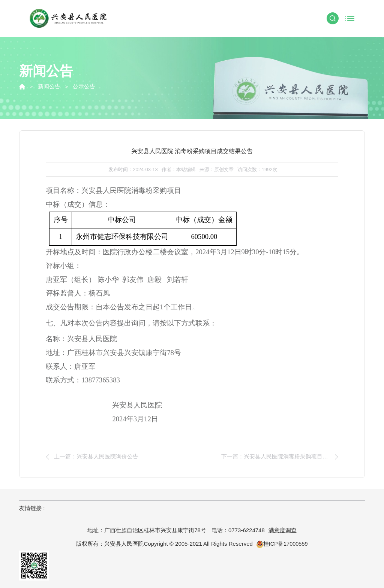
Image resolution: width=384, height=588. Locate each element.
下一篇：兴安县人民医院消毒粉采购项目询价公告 (280, 457)
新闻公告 (49, 86)
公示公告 (84, 86)
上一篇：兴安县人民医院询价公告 (98, 457)
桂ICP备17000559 (282, 544)
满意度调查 (283, 530)
